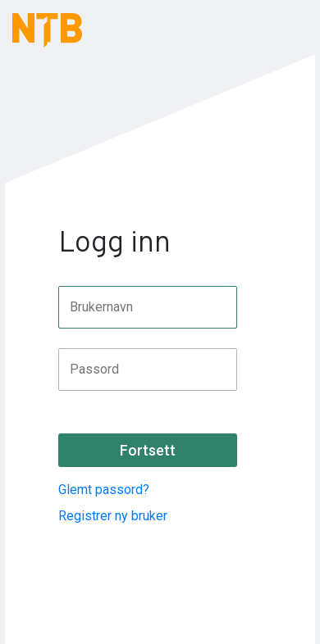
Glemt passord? (104, 490)
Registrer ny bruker (113, 516)
